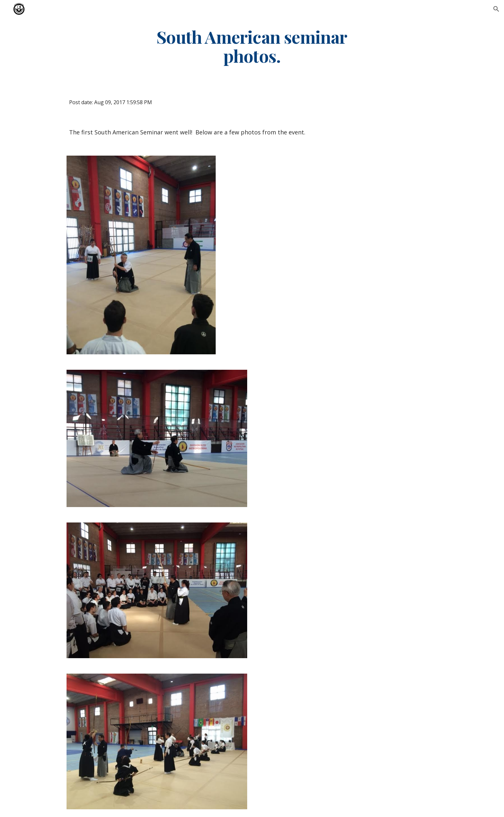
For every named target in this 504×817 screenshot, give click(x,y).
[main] (252, 46)
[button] (496, 9)
